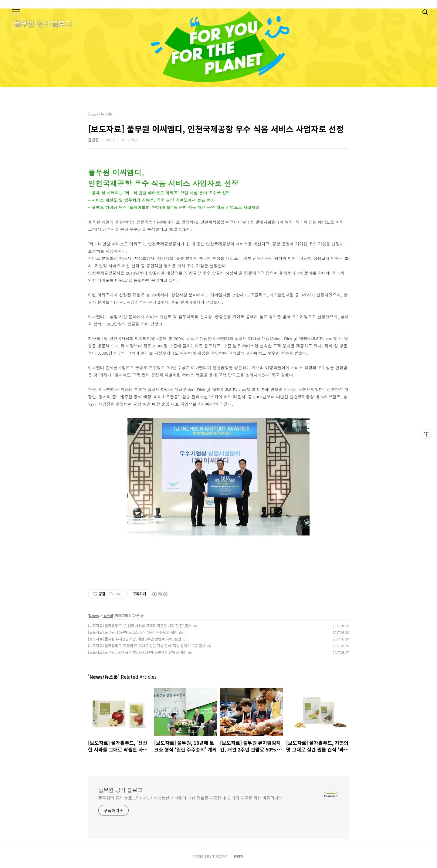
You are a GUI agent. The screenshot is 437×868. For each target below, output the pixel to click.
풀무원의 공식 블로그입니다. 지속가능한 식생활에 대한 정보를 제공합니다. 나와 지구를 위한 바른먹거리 (190, 798)
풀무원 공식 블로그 (120, 790)
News (94, 615)
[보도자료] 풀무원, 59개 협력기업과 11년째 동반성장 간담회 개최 (137, 652)
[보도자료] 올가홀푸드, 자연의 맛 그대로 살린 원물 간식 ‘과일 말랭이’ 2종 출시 (147, 645)
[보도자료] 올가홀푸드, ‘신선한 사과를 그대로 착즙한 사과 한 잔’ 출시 (140, 625)
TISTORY (220, 856)
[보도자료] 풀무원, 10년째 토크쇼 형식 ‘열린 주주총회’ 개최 (133, 632)
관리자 (239, 856)
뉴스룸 (108, 615)
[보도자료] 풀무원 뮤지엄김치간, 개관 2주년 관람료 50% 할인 (134, 639)
